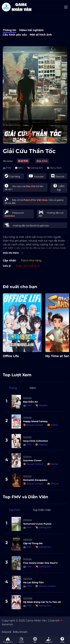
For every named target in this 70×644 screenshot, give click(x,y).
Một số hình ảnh (41, 35)
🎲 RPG (19, 168)
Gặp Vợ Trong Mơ (33, 543)
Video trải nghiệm (31, 30)
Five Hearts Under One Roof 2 (40, 563)
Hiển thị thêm (13, 253)
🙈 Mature (53, 484)
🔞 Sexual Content (33, 425)
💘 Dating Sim (35, 168)
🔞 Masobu (41, 444)
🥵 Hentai (53, 425)
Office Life (11, 356)
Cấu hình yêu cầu (15, 35)
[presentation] (65, 332)
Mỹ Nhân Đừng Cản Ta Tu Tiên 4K (42, 602)
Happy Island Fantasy (35, 421)
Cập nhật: (10, 260)
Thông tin (10, 30)
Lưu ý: (7, 266)
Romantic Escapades (35, 480)
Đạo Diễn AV (31, 402)
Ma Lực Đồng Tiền (33, 582)
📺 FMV (7, 168)
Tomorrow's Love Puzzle (37, 524)
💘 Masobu (41, 405)
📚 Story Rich (54, 168)
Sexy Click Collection (36, 441)
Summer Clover (32, 460)
